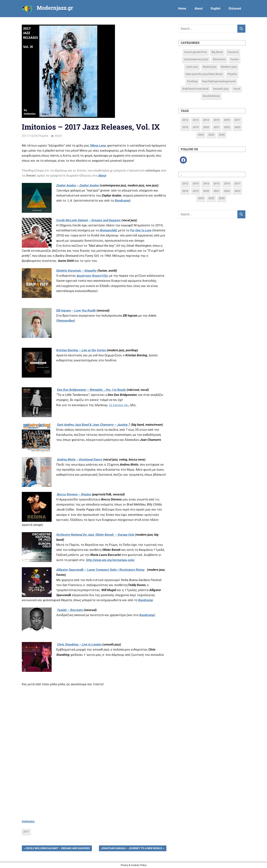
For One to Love (141, 230)
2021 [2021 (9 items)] (217, 127)
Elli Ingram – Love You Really (76, 310)
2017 (26, 832)
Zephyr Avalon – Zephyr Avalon (78, 185)
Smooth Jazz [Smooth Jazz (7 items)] (221, 89)
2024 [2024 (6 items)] (201, 135)
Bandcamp (122, 200)
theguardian (66, 321)
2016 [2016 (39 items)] (227, 120)
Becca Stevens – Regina (74, 494)
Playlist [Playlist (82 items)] (232, 74)
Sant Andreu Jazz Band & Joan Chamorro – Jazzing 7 (94, 425)
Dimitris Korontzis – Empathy (76, 271)
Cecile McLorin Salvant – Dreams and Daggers (58, 849)
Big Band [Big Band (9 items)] (217, 52)
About (199, 8)
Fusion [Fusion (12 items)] (235, 59)
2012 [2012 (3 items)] (185, 120)
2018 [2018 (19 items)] (185, 127)
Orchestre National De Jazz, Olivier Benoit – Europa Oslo (95, 535)
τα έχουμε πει (119, 405)
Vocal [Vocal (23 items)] (237, 89)
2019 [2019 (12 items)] (196, 127)
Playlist (43, 136)
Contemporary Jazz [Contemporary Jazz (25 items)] (196, 59)
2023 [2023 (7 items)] (237, 127)
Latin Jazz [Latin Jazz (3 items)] (192, 67)
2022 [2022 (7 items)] (227, 127)
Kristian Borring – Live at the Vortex (81, 350)
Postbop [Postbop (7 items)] (192, 81)
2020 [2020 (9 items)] (206, 127)
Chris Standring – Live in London (79, 644)
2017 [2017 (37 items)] (237, 120)
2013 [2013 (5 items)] (196, 120)
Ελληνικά (235, 8)
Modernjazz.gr (55, 8)
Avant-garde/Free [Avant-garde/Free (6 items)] (195, 52)
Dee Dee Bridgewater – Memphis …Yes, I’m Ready (91, 390)
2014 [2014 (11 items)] (206, 120)
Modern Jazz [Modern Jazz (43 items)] (229, 67)
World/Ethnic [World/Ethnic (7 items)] (211, 96)
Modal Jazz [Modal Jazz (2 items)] (210, 67)
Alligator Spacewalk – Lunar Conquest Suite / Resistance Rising (100, 570)
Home (182, 8)
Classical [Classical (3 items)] (233, 52)
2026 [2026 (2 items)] (222, 135)
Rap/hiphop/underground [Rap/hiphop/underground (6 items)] (219, 81)
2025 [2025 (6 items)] (211, 135)
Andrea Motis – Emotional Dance (80, 459)
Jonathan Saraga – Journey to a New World (131, 849)
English (216, 8)
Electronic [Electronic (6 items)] (219, 59)
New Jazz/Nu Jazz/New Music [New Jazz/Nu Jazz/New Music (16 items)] (204, 74)
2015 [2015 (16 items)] (217, 120)
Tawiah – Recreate (70, 610)
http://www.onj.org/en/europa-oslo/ (110, 560)
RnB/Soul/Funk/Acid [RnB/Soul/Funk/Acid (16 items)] (195, 89)
